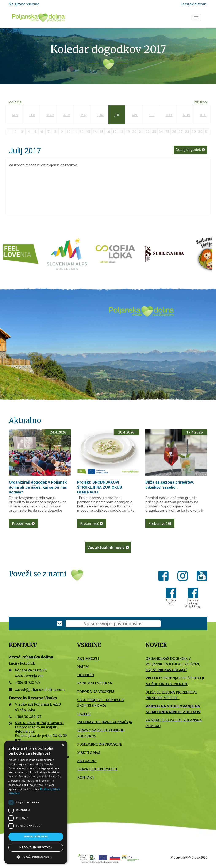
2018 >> (200, 102)
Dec (203, 115)
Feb (32, 115)
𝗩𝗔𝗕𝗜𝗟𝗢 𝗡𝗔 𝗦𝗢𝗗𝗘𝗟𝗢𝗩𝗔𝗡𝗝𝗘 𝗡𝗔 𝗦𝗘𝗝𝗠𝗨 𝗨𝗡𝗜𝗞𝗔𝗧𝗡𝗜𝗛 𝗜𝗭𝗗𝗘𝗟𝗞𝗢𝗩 (173, 709)
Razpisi (84, 714)
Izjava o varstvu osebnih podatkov (101, 733)
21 (141, 132)
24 (161, 132)
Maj (84, 115)
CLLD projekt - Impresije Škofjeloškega (100, 703)
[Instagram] (184, 577)
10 (68, 132)
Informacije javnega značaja (105, 722)
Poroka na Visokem (96, 692)
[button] (36, 857)
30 (200, 132)
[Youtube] (202, 577)
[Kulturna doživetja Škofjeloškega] (193, 596)
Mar (50, 115)
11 (75, 132)
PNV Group (193, 857)
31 (207, 132)
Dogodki (86, 675)
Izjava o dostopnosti (97, 769)
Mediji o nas (89, 753)
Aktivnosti (88, 658)
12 (82, 132)
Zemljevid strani (194, 4)
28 (187, 132)
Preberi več (23, 523)
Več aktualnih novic (108, 547)
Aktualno (87, 761)
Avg (135, 115)
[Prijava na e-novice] (59, 624)
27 (180, 132)
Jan (15, 115)
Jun (101, 115)
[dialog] (36, 802)
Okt (169, 115)
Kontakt (86, 777)
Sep (152, 115)
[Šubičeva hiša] (169, 254)
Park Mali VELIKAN (95, 683)
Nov (186, 115)
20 (134, 132)
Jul (117, 115)
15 (101, 132)
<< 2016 (16, 102)
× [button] (63, 745)
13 (88, 132)
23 (154, 132)
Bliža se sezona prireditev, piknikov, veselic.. (170, 485)
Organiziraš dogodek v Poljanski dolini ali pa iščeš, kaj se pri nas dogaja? (38, 487)
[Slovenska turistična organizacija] (23, 254)
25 (167, 132)
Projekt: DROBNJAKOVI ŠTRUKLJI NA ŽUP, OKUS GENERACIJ (99, 487)
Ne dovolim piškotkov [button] (36, 847)
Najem (83, 667)
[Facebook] (164, 577)
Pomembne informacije (100, 744)
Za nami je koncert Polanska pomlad (174, 723)
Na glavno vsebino (24, 4)
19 (128, 132)
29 (194, 132)
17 (114, 132)
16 (108, 132)
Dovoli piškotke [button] (36, 836)
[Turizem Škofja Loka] (120, 254)
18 (121, 132)
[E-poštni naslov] (113, 624)
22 (148, 132)
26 (174, 132)
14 (95, 132)
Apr (67, 115)
